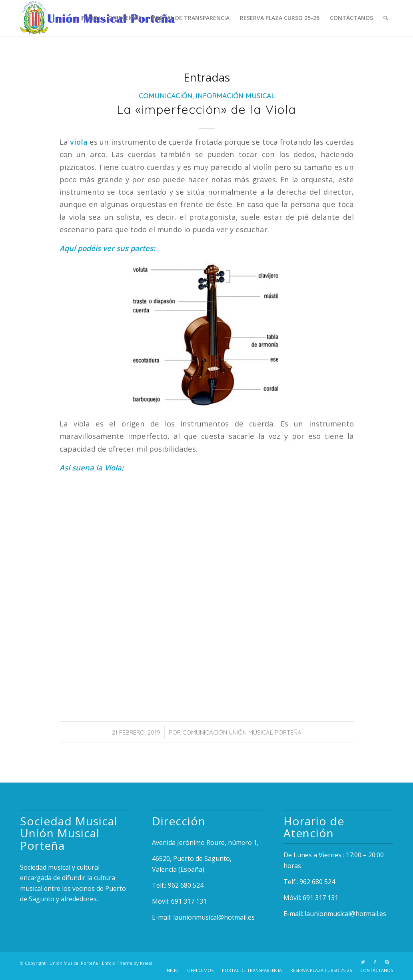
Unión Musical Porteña (74, 963)
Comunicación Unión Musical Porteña (242, 732)
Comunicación (166, 96)
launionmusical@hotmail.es (214, 917)
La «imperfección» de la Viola (206, 110)
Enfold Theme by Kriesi (127, 963)
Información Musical (235, 96)
